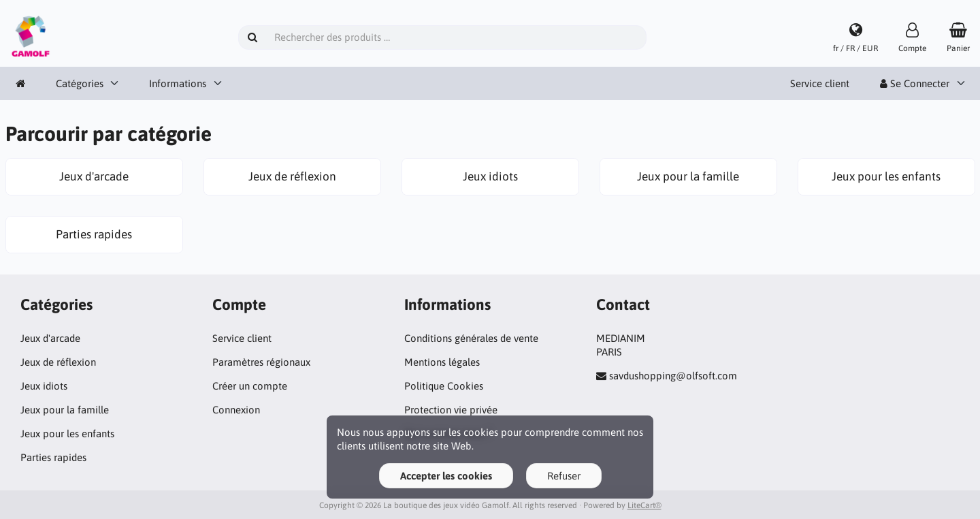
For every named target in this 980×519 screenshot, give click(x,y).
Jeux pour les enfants (67, 434)
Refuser (564, 476)
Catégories (80, 83)
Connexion (236, 410)
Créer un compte (250, 386)
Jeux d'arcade (50, 338)
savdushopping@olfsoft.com (673, 376)
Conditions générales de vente (471, 338)
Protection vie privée (451, 410)
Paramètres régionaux (261, 362)
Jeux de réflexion (58, 362)
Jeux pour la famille (65, 410)
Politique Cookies (444, 386)
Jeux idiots (44, 386)
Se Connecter (915, 83)
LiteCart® (644, 505)
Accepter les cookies (446, 476)
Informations (178, 83)
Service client (820, 83)
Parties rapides (53, 457)
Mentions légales (442, 362)
